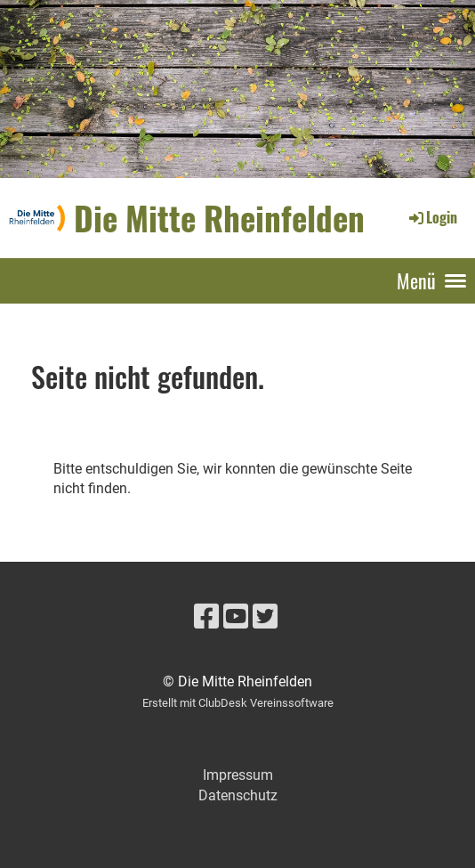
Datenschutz (238, 795)
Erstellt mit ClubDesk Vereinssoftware (238, 703)
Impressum (238, 775)
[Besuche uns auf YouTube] (236, 617)
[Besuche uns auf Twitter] (265, 617)
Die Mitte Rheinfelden (219, 217)
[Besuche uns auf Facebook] (206, 617)
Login (432, 217)
